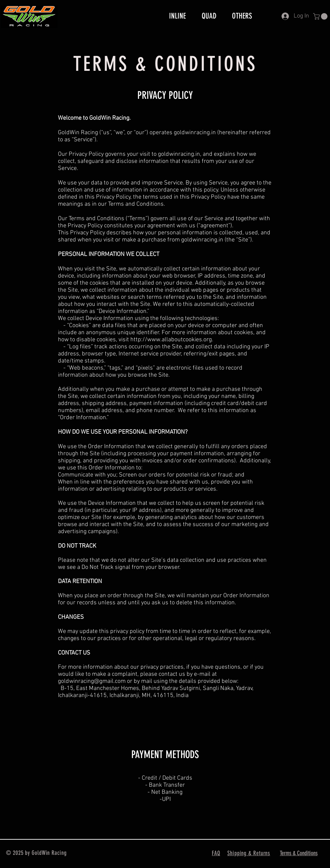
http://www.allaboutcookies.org (171, 340)
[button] (321, 16)
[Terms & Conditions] (299, 853)
